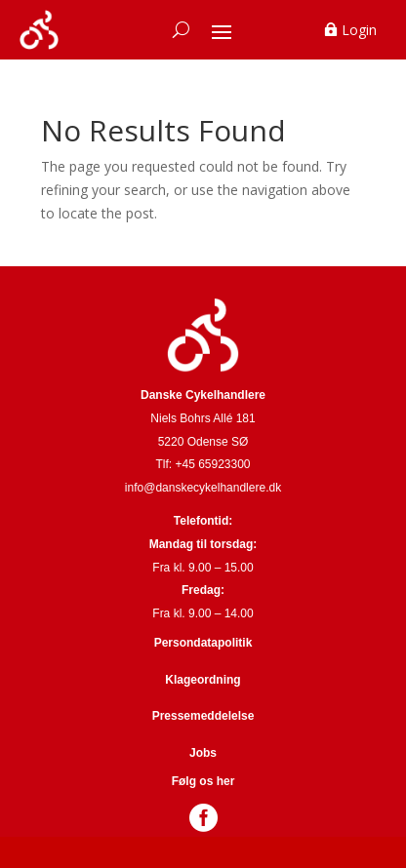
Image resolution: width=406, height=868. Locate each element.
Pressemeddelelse (203, 716)
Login (359, 30)
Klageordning (203, 680)
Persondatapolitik (203, 643)
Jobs (203, 753)
